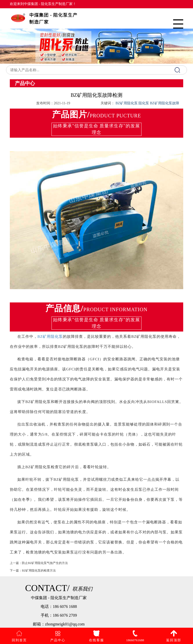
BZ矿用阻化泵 (50, 337)
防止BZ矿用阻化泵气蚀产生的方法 (45, 569)
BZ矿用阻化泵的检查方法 (39, 576)
